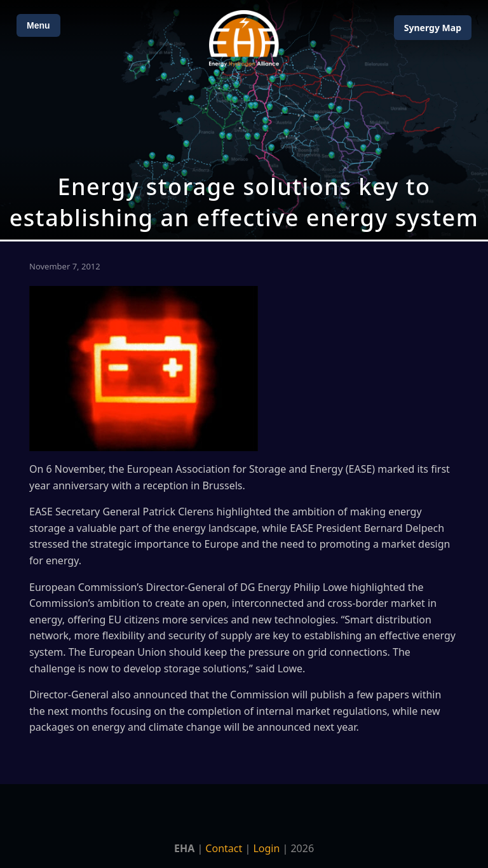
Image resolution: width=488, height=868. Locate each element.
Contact (224, 848)
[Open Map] (244, 120)
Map (433, 28)
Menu (38, 25)
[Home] (244, 38)
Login (266, 848)
